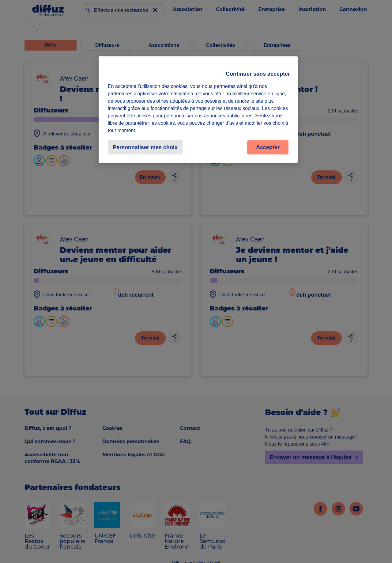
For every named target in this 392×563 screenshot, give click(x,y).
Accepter (268, 147)
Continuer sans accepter (258, 74)
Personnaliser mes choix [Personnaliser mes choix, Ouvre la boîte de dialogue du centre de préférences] (145, 147)
